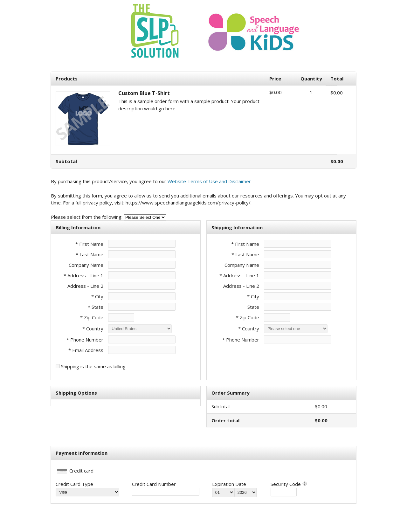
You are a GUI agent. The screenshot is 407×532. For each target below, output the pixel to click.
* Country (93, 328)
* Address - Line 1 (83, 275)
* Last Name (90, 254)
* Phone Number (241, 340)
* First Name (89, 244)
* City (97, 296)
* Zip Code (92, 317)
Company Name (86, 265)
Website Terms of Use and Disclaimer (209, 181)
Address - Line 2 (85, 286)
